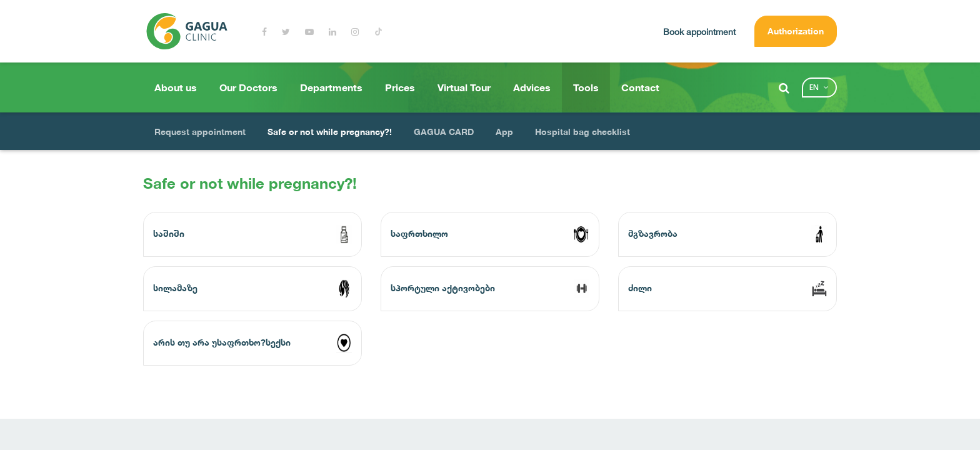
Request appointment (200, 132)
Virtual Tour (464, 87)
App (504, 132)
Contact (640, 87)
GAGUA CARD (444, 132)
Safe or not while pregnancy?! (330, 132)
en (814, 87)
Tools (586, 87)
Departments (331, 87)
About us (176, 87)
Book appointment (699, 32)
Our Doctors (248, 87)
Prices (400, 87)
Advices (532, 87)
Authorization (796, 31)
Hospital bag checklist (582, 132)
